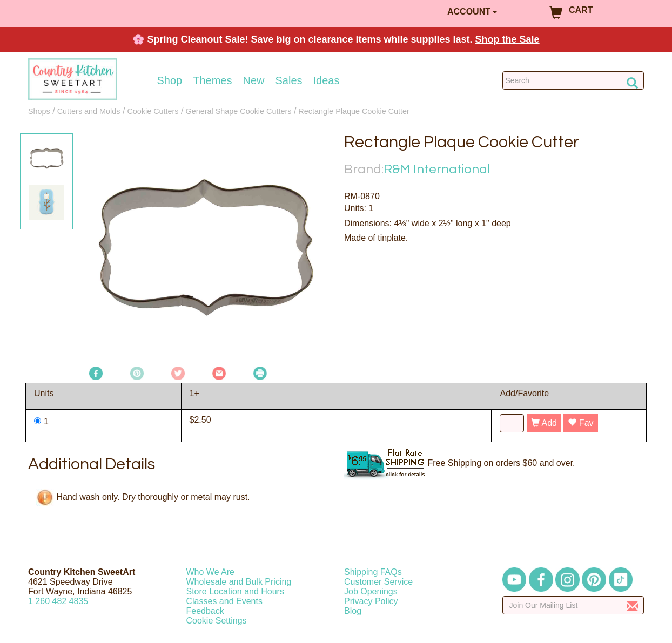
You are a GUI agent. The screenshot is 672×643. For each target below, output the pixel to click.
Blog (353, 611)
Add (544, 423)
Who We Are (211, 572)
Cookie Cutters (153, 111)
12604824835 (58, 601)
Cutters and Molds (89, 111)
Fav (580, 423)
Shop (170, 80)
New (253, 80)
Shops (39, 111)
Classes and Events (224, 601)
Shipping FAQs (373, 572)
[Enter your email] (573, 605)
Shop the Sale (508, 39)
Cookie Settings (217, 621)
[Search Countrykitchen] (573, 80)
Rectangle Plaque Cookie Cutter (354, 111)
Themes (212, 80)
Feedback (205, 611)
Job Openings (371, 591)
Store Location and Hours (235, 591)
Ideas (327, 80)
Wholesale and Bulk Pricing (239, 582)
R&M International (437, 169)
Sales (289, 80)
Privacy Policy (371, 601)
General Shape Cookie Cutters (238, 111)
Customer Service (378, 582)
